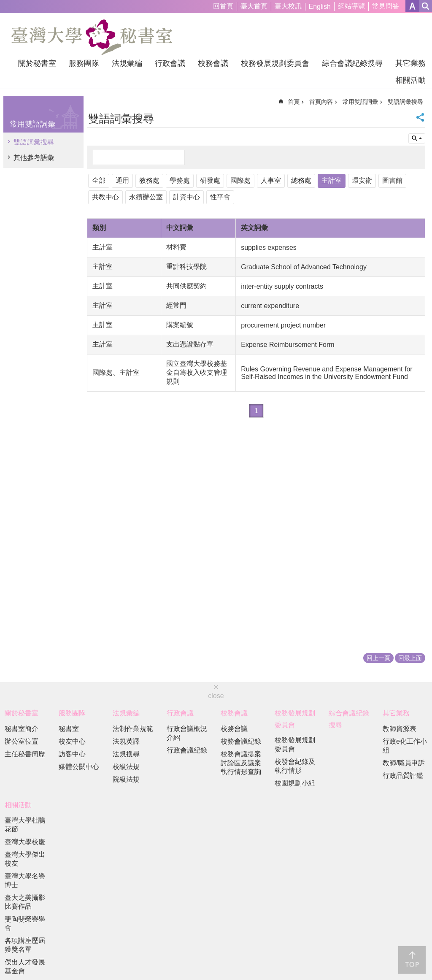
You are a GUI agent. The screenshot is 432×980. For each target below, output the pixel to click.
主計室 (332, 180)
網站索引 (426, 6)
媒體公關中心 (79, 767)
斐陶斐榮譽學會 (25, 923)
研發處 (210, 180)
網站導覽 (351, 6)
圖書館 (392, 180)
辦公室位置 (22, 741)
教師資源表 (400, 729)
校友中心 (72, 741)
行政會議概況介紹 (187, 733)
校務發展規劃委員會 (275, 63)
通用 (122, 180)
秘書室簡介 (22, 729)
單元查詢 (417, 138)
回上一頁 (378, 658)
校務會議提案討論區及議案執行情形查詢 (241, 763)
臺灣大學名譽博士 (25, 880)
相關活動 (410, 80)
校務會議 (213, 63)
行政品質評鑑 (403, 776)
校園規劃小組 (295, 783)
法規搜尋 (126, 754)
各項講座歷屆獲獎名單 (25, 945)
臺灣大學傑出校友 (25, 859)
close (216, 696)
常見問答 (386, 6)
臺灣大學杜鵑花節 (25, 825)
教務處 (149, 180)
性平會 (220, 197)
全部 (99, 180)
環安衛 (362, 180)
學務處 (180, 180)
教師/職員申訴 (404, 763)
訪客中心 (72, 754)
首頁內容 (321, 102)
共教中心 (105, 197)
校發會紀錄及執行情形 (295, 766)
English (320, 7)
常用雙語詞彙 (32, 124)
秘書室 (69, 729)
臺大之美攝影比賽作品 (25, 902)
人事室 (271, 180)
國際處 (240, 180)
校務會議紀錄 (241, 741)
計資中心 (186, 197)
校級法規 (126, 767)
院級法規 (126, 779)
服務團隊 (84, 63)
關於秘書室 (37, 63)
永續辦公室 (146, 197)
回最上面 (410, 658)
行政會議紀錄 (187, 750)
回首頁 (223, 6)
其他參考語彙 (34, 158)
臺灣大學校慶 (25, 842)
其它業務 (410, 63)
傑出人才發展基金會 (25, 966)
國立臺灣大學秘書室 (92, 37)
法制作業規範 (133, 729)
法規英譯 (126, 741)
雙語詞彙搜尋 (34, 142)
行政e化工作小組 (405, 746)
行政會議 (170, 63)
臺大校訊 (288, 6)
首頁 (294, 102)
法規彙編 (127, 63)
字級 (412, 6)
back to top (412, 960)
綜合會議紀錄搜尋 (352, 63)
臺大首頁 (254, 6)
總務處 (301, 180)
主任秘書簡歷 (25, 754)
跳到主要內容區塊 (4, 4)
